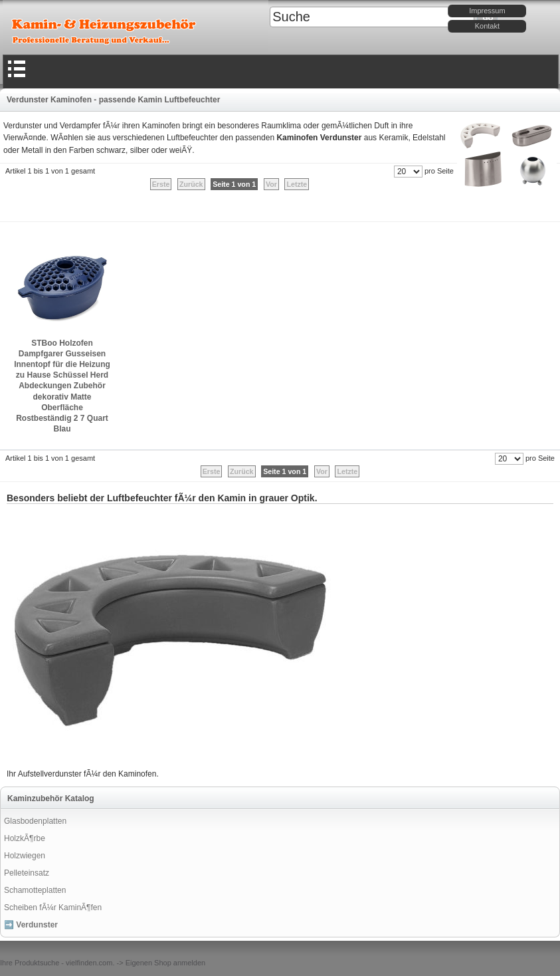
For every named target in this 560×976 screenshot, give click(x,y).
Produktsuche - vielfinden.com (63, 963)
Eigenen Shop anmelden (165, 963)
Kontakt (487, 26)
